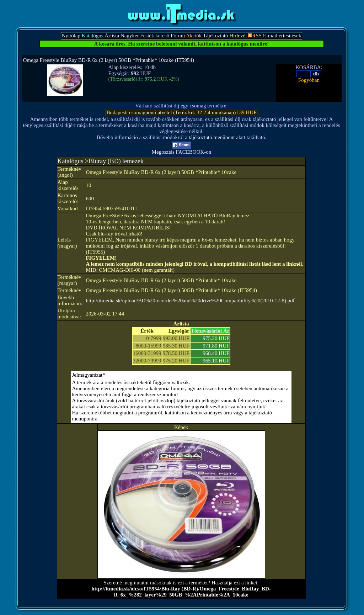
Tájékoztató (216, 36)
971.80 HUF (216, 346)
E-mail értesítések (282, 36)
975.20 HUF (216, 338)
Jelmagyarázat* (89, 375)
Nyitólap (71, 36)
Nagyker (130, 36)
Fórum (178, 36)
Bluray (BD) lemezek (116, 161)
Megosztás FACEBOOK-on (182, 150)
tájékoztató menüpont (212, 137)
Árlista (112, 36)
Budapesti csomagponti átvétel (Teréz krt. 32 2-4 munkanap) (171, 112)
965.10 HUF (216, 361)
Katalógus (71, 161)
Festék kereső (155, 36)
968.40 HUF (216, 353)
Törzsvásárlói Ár (210, 331)
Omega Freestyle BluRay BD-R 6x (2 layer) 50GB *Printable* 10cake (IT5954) (109, 60)
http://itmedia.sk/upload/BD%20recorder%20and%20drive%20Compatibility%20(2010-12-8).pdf (190, 301)
